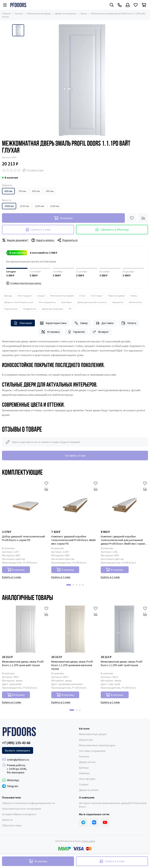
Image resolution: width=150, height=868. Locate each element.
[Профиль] (128, 5)
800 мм (36, 191)
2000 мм (9, 206)
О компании (87, 797)
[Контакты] (120, 5)
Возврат (101, 332)
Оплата (129, 323)
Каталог (19, 13)
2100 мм (24, 206)
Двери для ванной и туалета (92, 302)
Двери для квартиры (53, 309)
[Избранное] (136, 5)
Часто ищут (97, 296)
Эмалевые (66, 302)
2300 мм (55, 206)
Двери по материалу (66, 13)
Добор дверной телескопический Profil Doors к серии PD (23, 538)
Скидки (41, 296)
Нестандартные (47, 302)
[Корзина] (144, 5)
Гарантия (76, 332)
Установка (50, 332)
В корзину (16, 570)
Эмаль (84, 13)
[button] (69, 585)
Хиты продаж (25, 296)
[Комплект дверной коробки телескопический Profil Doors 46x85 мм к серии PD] (75, 504)
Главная (6, 13)
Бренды (8, 296)
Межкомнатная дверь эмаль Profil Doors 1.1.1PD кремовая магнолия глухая (72, 665)
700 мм (22, 191)
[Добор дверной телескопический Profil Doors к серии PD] (26, 504)
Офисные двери (116, 296)
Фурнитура (86, 740)
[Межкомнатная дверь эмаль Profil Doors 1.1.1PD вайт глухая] (82, 80)
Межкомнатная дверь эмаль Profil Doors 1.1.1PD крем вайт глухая (23, 663)
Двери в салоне (89, 790)
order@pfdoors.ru (18, 760)
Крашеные (118, 302)
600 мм (8, 191)
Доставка (105, 323)
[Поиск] (112, 5)
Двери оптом (87, 762)
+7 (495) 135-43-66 (16, 743)
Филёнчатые (135, 302)
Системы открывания (92, 751)
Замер (81, 323)
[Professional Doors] (18, 5)
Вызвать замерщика (18, 750)
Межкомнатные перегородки (97, 745)
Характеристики (53, 323)
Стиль (82, 296)
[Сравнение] (143, 218)
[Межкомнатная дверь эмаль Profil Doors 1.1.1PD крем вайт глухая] (26, 629)
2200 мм (39, 206)
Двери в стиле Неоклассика (19, 302)
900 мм (50, 191)
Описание (23, 323)
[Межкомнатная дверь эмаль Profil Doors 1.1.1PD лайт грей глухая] (124, 629)
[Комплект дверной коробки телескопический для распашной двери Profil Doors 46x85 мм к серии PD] (124, 504)
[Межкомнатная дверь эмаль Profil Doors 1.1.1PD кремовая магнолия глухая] (75, 629)
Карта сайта (88, 841)
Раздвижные (30, 309)
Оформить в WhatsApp (112, 230)
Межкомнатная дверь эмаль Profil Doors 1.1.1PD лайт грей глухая (121, 663)
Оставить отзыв (75, 456)
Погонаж (84, 756)
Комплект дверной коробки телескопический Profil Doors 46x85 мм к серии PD (74, 540)
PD (70, 309)
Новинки (84, 773)
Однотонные (11, 309)
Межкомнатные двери (39, 13)
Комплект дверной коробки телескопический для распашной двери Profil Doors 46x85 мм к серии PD (123, 540)
